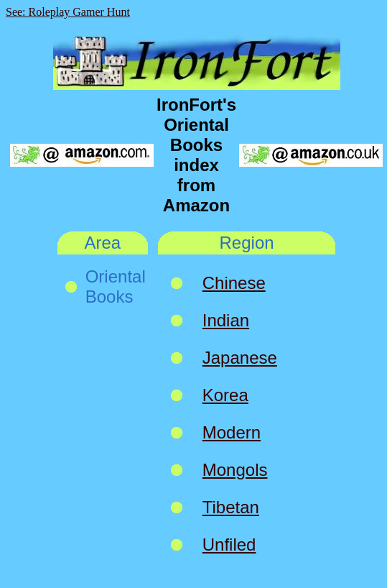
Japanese (240, 358)
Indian (226, 320)
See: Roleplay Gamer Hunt (68, 12)
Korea (225, 395)
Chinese (234, 283)
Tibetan (231, 507)
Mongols (235, 470)
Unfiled (229, 545)
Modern (232, 432)
